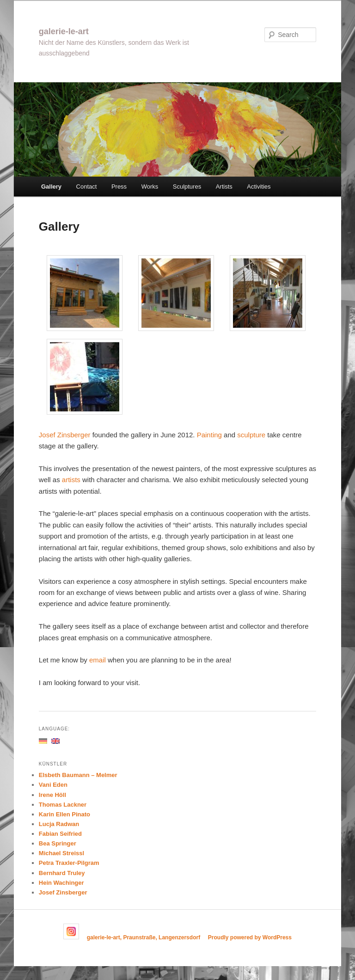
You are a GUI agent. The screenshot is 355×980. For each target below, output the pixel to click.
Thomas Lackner (63, 805)
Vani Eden (53, 785)
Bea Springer (58, 843)
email (98, 660)
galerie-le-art (64, 31)
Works (150, 187)
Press (119, 187)
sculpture (252, 435)
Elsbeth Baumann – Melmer (78, 775)
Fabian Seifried (60, 834)
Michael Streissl (61, 853)
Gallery (51, 187)
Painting (210, 435)
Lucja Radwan (59, 824)
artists (71, 480)
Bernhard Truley (62, 873)
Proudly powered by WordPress (250, 937)
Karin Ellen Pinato (64, 814)
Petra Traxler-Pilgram (69, 863)
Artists (224, 187)
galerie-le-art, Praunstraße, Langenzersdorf (144, 937)
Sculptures (187, 187)
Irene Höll (52, 795)
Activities (259, 187)
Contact (87, 187)
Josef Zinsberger (65, 435)
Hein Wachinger (61, 883)
